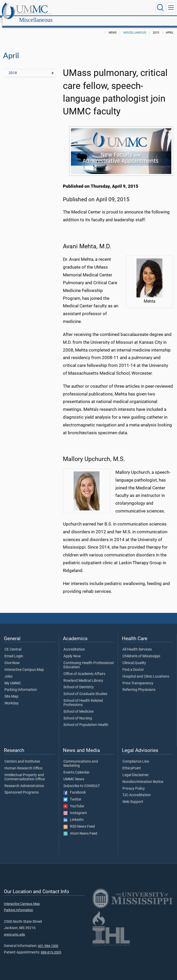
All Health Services (137, 644)
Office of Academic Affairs (84, 668)
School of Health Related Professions (83, 697)
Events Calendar (77, 767)
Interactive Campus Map (24, 664)
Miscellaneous (86, 8)
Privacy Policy (134, 783)
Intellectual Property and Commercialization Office (25, 771)
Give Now (12, 657)
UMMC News (74, 774)
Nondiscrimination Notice (143, 776)
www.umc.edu (14, 929)
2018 (13, 67)
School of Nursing (78, 713)
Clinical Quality (134, 657)
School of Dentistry (79, 682)
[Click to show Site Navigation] (171, 8)
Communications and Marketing (81, 758)
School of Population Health (86, 719)
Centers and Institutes (22, 756)
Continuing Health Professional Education (89, 659)
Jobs (8, 671)
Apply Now (72, 651)
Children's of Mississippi (141, 651)
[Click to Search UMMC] (160, 8)
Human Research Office (23, 763)
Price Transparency (138, 678)
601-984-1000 (48, 940)
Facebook (75, 787)
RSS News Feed (79, 821)
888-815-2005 (51, 947)
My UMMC (13, 678)
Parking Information (21, 684)
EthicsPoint (132, 763)
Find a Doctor (133, 664)
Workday (12, 698)
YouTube (74, 801)
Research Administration (24, 780)
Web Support (133, 796)
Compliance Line (136, 756)
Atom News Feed (80, 828)
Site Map (11, 691)
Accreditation (74, 644)
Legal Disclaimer (136, 769)
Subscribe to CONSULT (82, 780)
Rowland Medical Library (83, 675)
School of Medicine (78, 706)
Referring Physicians (139, 684)
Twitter (72, 794)
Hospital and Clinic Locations (146, 671)
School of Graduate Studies (85, 688)
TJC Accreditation (137, 789)
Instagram (75, 807)
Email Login (14, 651)
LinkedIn (74, 814)
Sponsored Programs (22, 787)
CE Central (13, 644)
